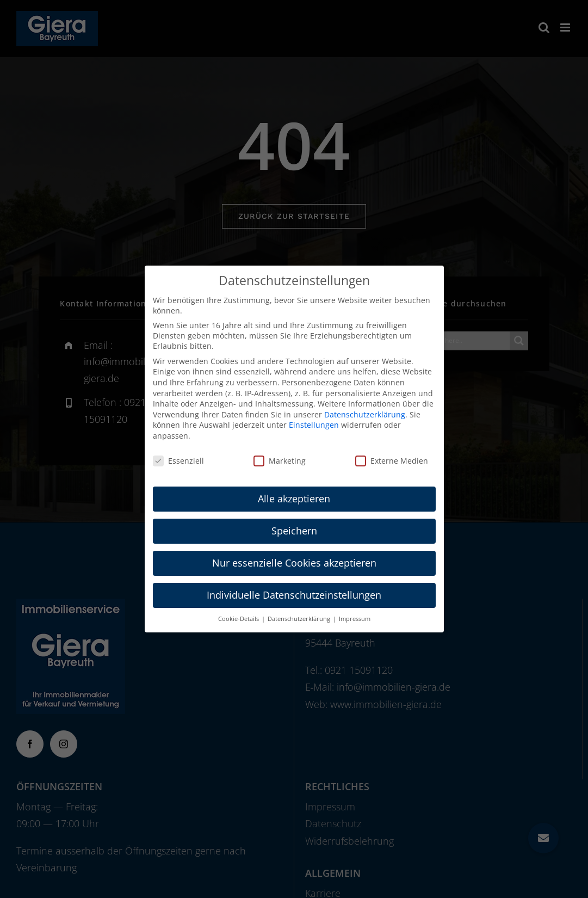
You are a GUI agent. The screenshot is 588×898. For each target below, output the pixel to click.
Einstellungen (314, 425)
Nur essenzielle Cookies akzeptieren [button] (294, 563)
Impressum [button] (355, 619)
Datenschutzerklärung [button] (300, 619)
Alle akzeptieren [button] (294, 499)
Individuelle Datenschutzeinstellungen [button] (294, 595)
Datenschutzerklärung (365, 414)
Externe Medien (392, 461)
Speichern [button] (294, 531)
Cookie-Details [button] (239, 619)
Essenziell (178, 461)
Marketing (280, 461)
